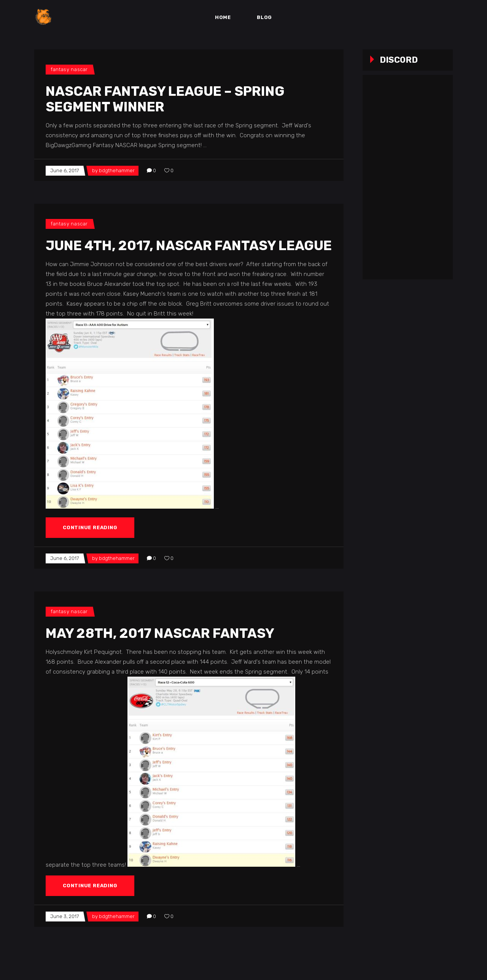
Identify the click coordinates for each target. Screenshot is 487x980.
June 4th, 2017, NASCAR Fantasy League (189, 246)
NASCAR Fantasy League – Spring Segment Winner (165, 99)
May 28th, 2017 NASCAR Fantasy (160, 633)
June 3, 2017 (64, 916)
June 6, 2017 (64, 170)
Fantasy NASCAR (69, 69)
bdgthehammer (117, 170)
